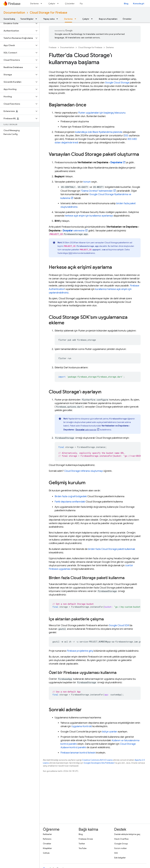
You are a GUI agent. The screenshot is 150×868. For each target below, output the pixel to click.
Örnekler (127, 19)
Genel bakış (9, 19)
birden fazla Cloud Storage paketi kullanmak (112, 549)
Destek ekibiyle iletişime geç (127, 834)
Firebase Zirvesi (86, 839)
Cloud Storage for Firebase (48, 13)
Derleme (34, 4)
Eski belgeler (120, 858)
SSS (126, 136)
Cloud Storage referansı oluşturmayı (83, 471)
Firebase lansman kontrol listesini (78, 753)
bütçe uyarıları (110, 732)
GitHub (46, 853)
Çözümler (70, 4)
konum (87, 182)
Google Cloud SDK (119, 625)
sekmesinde (86, 430)
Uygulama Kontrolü (82, 726)
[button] (17, 23)
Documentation (14, 13)
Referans (47, 839)
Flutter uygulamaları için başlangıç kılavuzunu (102, 113)
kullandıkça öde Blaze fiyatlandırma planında (99, 132)
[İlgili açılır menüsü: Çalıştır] (59, 4)
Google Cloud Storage (117, 83)
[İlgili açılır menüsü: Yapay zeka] (58, 19)
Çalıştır (52, 4)
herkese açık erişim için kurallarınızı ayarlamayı (89, 216)
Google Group (121, 844)
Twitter (82, 844)
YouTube (83, 848)
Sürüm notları (120, 848)
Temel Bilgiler (27, 19)
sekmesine (74, 231)
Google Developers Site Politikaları (99, 763)
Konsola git (139, 4)
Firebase (53, 47)
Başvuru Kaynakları (108, 19)
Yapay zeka (49, 19)
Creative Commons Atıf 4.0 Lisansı (97, 760)
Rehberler (47, 834)
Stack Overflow (121, 839)
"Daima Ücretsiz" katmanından (97, 191)
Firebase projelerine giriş (80, 651)
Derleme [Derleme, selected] (68, 19)
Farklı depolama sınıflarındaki (70, 502)
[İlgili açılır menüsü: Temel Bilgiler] (37, 19)
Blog (126, 4)
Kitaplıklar (47, 848)
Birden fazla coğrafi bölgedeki (71, 496)
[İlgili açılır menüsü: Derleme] (42, 4)
